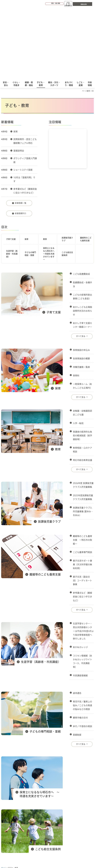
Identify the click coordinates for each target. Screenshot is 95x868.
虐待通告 (77, 621)
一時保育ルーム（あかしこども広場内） (82, 314)
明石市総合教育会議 (82, 388)
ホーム (4, 796)
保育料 (76, 303)
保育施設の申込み (81, 278)
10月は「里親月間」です (24, 107)
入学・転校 (78, 351)
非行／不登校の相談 (82, 654)
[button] (45, 4)
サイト (62, 808)
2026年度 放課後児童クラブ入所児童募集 (83, 413)
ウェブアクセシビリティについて (53, 804)
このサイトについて (21, 804)
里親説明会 (19, 78)
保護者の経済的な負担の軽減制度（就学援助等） (82, 363)
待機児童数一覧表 (81, 295)
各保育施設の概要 (81, 286)
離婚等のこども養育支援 (86, 167)
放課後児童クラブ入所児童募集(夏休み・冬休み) (83, 439)
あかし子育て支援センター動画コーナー (82, 253)
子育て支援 (11, 167)
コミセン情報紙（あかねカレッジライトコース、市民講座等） (82, 589)
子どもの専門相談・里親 (30, 182)
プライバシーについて (22, 808)
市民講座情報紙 (80, 603)
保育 (15, 59)
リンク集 (45, 808)
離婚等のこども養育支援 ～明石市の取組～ (82, 468)
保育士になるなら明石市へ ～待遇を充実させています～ (50, 182)
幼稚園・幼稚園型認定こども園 (82, 340)
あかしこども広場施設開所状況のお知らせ (82, 239)
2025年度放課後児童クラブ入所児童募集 (83, 425)
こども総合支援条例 (67, 182)
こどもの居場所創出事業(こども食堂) (82, 224)
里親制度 (77, 663)
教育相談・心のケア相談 (82, 377)
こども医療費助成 (81, 202)
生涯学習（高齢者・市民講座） (12, 182)
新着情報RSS (21, 141)
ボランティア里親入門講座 (25, 88)
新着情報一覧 (21, 131)
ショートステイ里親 (23, 98)
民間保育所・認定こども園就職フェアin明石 (25, 69)
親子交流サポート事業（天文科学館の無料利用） (82, 492)
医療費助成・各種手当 (82, 212)
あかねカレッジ (80, 575)
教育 (45, 167)
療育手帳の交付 (80, 645)
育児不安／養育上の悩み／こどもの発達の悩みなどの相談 (82, 633)
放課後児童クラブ (67, 167)
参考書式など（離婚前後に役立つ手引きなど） (25, 119)
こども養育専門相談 (82, 480)
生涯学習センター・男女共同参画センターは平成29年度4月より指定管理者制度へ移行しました (83, 559)
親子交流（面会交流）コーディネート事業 (82, 508)
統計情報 (56, 837)
